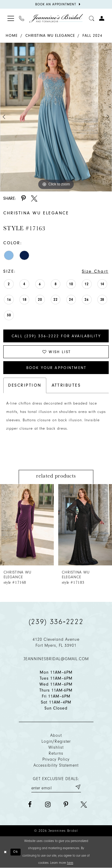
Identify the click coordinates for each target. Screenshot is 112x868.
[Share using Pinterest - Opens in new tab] (23, 198)
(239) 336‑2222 (56, 622)
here (70, 863)
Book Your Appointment (56, 368)
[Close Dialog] (5, 852)
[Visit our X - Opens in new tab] (84, 804)
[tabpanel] (56, 117)
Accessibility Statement (56, 765)
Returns (56, 753)
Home (12, 35)
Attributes (66, 385)
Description (25, 385)
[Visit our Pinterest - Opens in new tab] (66, 804)
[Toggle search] (92, 18)
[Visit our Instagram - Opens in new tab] (48, 804)
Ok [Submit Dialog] (16, 852)
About (56, 735)
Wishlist (56, 747)
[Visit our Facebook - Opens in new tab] (30, 804)
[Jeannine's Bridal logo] (56, 18)
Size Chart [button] (95, 271)
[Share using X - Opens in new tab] (34, 198)
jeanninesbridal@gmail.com (56, 659)
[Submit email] (78, 787)
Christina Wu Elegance (50, 35)
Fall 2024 (92, 35)
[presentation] (27, 524)
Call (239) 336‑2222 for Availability (56, 336)
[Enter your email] (56, 787)
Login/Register (56, 741)
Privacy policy (56, 759)
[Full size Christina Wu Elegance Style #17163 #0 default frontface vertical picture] (56, 117)
